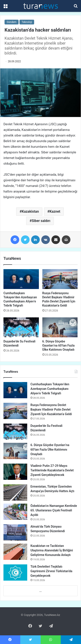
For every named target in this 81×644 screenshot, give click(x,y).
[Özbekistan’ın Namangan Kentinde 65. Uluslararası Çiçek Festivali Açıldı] (15, 512)
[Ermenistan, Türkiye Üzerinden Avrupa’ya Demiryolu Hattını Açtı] (15, 492)
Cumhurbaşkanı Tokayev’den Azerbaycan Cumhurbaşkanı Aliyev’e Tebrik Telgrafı (50, 389)
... (40, 591)
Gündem (12, 22)
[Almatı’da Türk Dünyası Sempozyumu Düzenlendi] (15, 532)
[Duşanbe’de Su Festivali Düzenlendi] (21, 327)
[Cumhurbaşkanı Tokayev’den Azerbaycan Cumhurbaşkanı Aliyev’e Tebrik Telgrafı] (21, 279)
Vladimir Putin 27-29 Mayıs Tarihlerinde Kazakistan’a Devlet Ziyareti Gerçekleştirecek (52, 470)
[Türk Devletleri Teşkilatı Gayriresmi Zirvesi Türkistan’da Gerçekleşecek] (15, 573)
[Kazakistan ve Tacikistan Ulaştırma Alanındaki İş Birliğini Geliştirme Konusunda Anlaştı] (15, 552)
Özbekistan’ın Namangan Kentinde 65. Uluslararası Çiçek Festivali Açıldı (54, 510)
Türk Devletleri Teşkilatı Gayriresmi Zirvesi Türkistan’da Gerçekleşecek (51, 571)
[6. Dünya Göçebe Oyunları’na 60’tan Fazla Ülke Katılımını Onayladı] (60, 327)
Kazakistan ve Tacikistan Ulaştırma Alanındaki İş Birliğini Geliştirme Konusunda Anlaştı (52, 550)
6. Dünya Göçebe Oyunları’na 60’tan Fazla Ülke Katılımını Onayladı (59, 345)
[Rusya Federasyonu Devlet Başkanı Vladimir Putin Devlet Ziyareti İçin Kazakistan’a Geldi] (60, 279)
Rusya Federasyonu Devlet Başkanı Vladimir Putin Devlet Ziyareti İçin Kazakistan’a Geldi (51, 410)
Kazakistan (30, 211)
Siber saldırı (41, 221)
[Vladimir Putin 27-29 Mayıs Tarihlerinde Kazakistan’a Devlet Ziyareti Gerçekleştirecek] (15, 472)
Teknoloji (27, 22)
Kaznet (55, 211)
